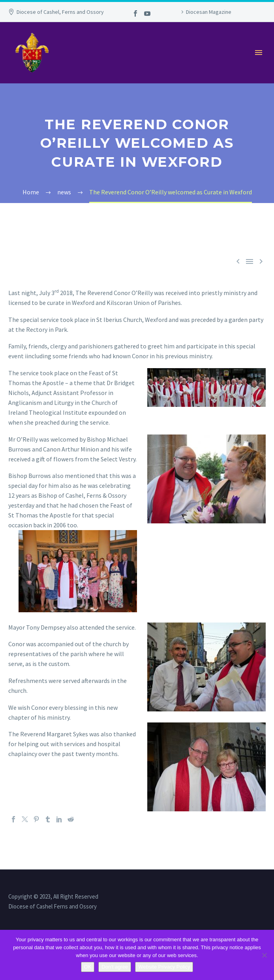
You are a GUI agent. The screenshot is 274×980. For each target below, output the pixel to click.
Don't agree (115, 967)
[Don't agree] (264, 955)
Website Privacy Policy (164, 967)
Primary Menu (259, 53)
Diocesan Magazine (209, 12)
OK (88, 967)
